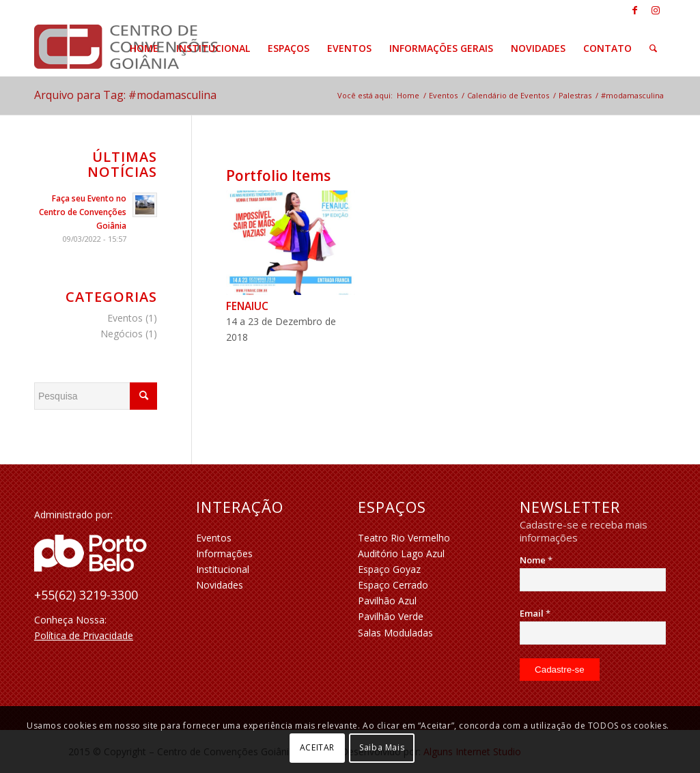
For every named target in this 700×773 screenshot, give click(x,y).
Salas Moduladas (395, 633)
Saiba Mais (382, 747)
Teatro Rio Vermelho (404, 538)
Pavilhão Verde (391, 616)
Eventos (125, 318)
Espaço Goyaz (389, 569)
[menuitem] (144, 48)
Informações (224, 553)
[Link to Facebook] (635, 10)
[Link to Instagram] (656, 10)
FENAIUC (247, 306)
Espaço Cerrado (393, 585)
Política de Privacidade (84, 635)
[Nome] (593, 580)
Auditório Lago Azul (401, 553)
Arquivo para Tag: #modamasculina (125, 95)
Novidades (220, 585)
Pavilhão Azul (387, 601)
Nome (536, 560)
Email (535, 613)
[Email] (593, 633)
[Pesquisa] (653, 48)
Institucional (223, 569)
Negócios (122, 334)
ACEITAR (317, 747)
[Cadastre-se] (560, 670)
